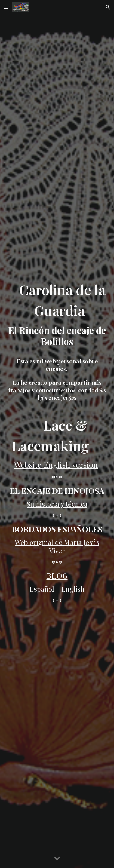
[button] (6, 7)
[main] (57, 335)
